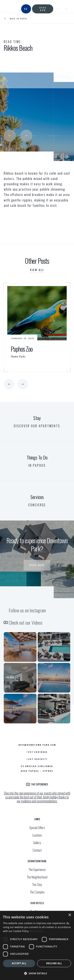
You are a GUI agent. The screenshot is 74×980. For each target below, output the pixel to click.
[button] (10, 136)
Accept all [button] (19, 963)
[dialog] (37, 945)
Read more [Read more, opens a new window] (36, 931)
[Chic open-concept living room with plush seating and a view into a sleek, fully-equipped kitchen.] (20, 678)
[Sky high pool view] (54, 678)
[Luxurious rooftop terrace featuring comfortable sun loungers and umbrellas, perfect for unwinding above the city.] (54, 709)
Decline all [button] (54, 963)
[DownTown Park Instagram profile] (20, 709)
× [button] (70, 915)
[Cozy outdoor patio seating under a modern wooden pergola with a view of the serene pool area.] (20, 647)
